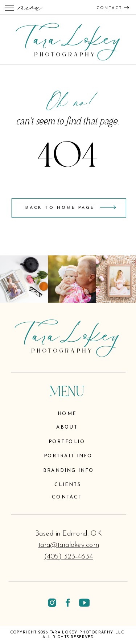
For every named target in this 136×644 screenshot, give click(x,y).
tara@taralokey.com (68, 545)
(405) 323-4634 (69, 557)
